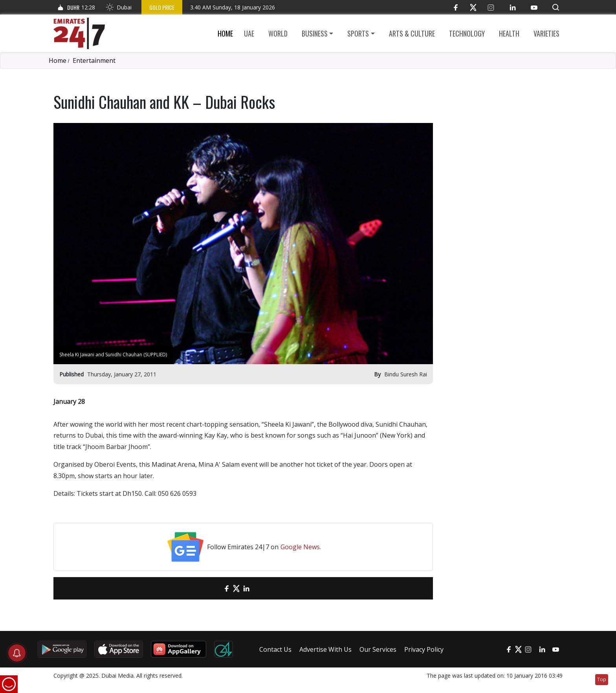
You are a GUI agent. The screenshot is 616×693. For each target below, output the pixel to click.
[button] (556, 7)
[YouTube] (534, 7)
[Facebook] (456, 7)
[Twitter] (473, 7)
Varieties (546, 33)
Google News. (301, 547)
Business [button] (315, 33)
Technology (467, 33)
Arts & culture (412, 33)
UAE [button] (249, 33)
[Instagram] (491, 7)
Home (225, 33)
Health (509, 33)
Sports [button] (358, 33)
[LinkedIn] (512, 7)
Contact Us (275, 649)
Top (602, 679)
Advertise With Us (325, 649)
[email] (213, 588)
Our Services (378, 649)
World (278, 33)
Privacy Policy (424, 649)
